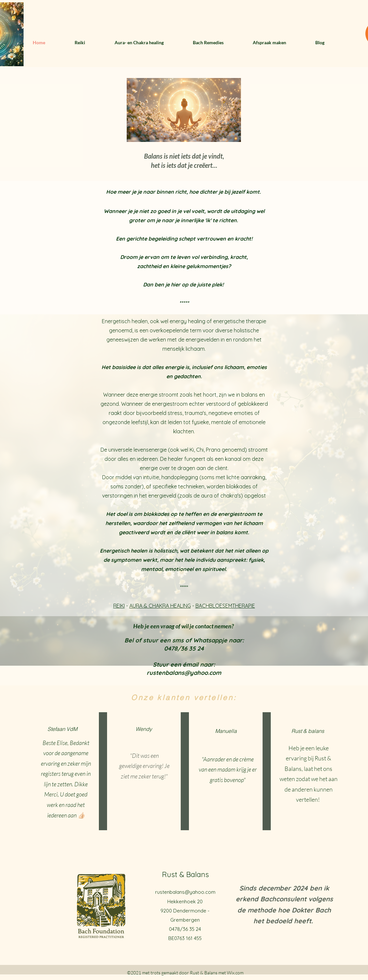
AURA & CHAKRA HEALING (160, 606)
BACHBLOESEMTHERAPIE (225, 606)
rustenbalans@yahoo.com (185, 892)
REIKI (119, 606)
